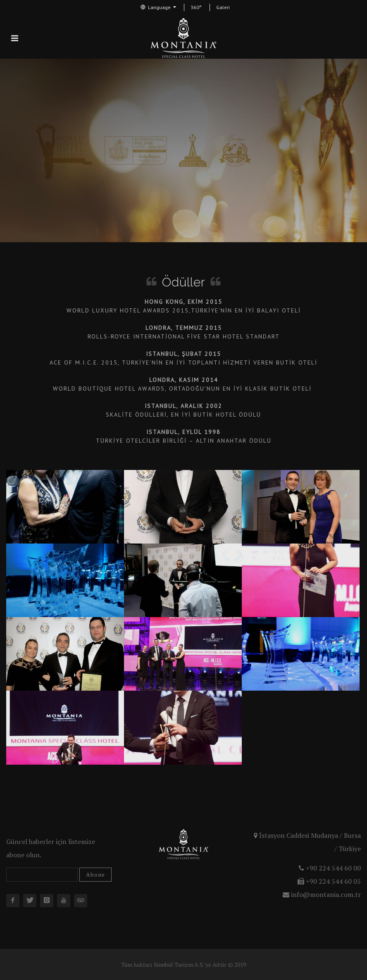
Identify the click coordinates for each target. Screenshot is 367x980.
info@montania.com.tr (322, 894)
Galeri (223, 7)
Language (158, 7)
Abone (95, 874)
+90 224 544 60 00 (330, 868)
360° (196, 7)
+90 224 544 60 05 (329, 881)
